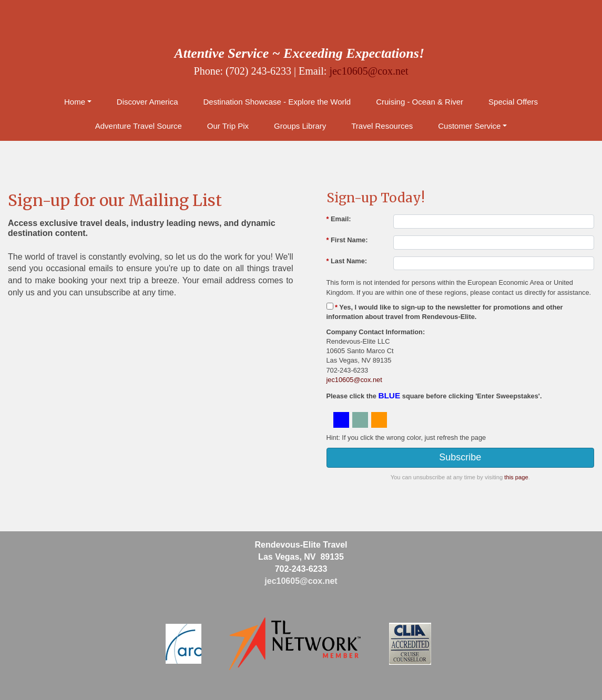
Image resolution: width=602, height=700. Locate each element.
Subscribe (460, 457)
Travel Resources (382, 126)
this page (516, 477)
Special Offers (513, 102)
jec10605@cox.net (369, 71)
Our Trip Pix (228, 126)
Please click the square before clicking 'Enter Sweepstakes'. (434, 395)
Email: (339, 219)
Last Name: (347, 261)
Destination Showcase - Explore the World (277, 102)
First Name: (347, 240)
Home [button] (75, 102)
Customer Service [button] (469, 126)
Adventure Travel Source (139, 126)
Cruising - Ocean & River (420, 102)
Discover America (147, 102)
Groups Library (300, 126)
